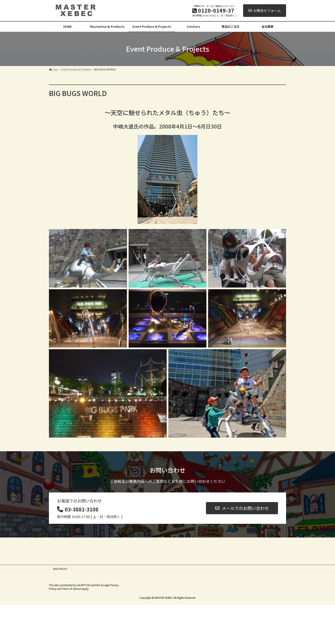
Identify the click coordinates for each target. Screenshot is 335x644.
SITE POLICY (60, 569)
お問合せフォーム (265, 10)
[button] (242, 508)
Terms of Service (72, 589)
